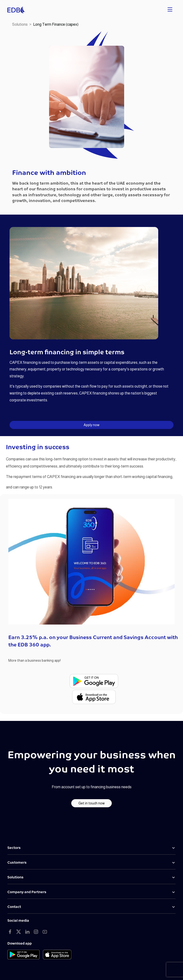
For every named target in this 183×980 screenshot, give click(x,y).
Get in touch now (91, 803)
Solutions (20, 24)
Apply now (91, 425)
